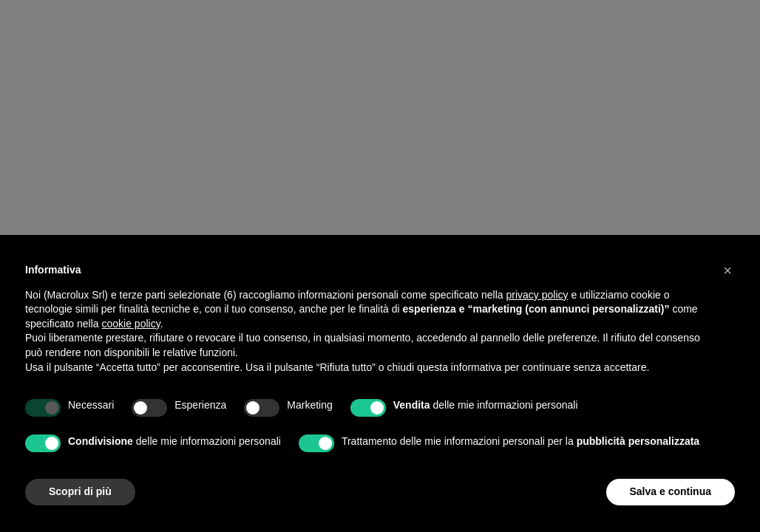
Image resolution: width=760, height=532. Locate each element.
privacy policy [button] (537, 295)
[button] (727, 270)
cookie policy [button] (131, 324)
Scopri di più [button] (80, 491)
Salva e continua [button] (671, 491)
